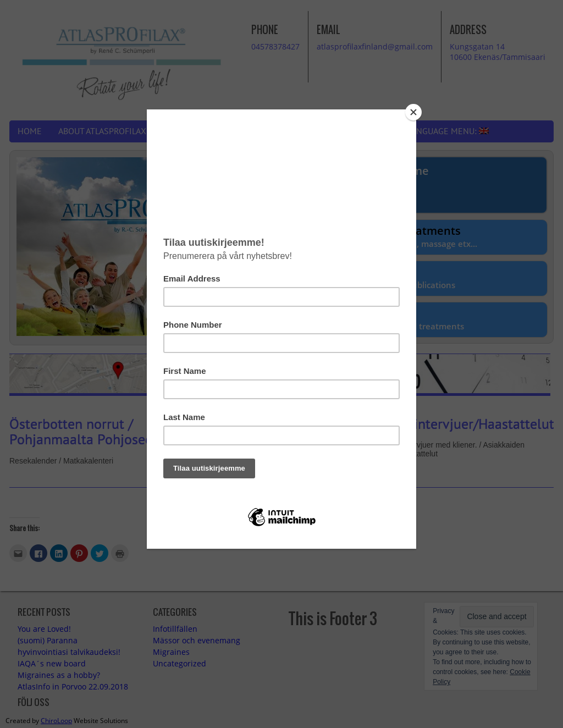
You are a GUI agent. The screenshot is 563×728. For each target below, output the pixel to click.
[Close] (413, 112)
